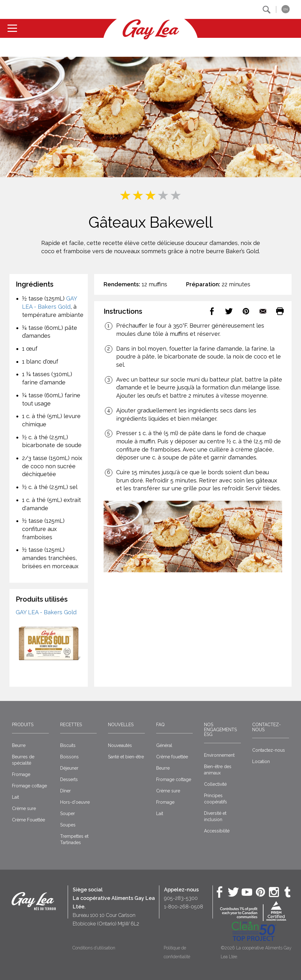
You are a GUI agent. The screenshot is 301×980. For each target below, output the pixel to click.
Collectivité (215, 784)
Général (164, 745)
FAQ (160, 725)
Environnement (219, 755)
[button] (267, 10)
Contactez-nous (267, 727)
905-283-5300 (181, 898)
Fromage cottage (29, 786)
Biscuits (68, 745)
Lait (15, 797)
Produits (23, 725)
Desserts (69, 779)
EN (286, 9)
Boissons (69, 757)
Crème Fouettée (28, 820)
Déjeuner (69, 768)
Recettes (71, 725)
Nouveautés (120, 745)
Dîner (65, 791)
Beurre (19, 745)
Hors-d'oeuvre (75, 802)
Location (261, 761)
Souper (68, 814)
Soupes (68, 825)
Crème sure (24, 808)
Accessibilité (217, 831)
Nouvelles (121, 725)
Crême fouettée (172, 757)
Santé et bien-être (126, 757)
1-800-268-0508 (184, 907)
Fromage (21, 774)
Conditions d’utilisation (94, 948)
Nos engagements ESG (220, 729)
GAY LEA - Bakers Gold (46, 612)
